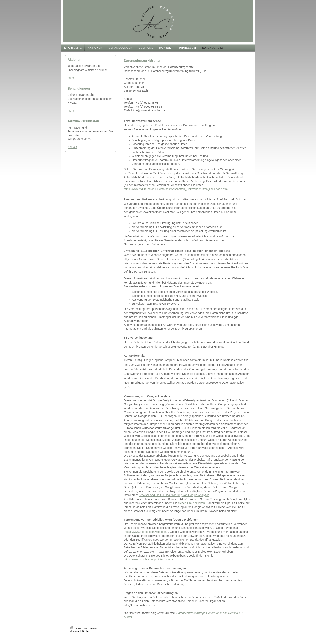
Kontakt (72, 147)
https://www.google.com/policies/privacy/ (149, 559)
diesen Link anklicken (191, 503)
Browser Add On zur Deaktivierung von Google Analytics (174, 495)
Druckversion (79, 628)
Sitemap (93, 628)
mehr (71, 78)
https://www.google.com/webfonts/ (146, 532)
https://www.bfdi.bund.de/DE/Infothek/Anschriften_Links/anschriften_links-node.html (176, 189)
